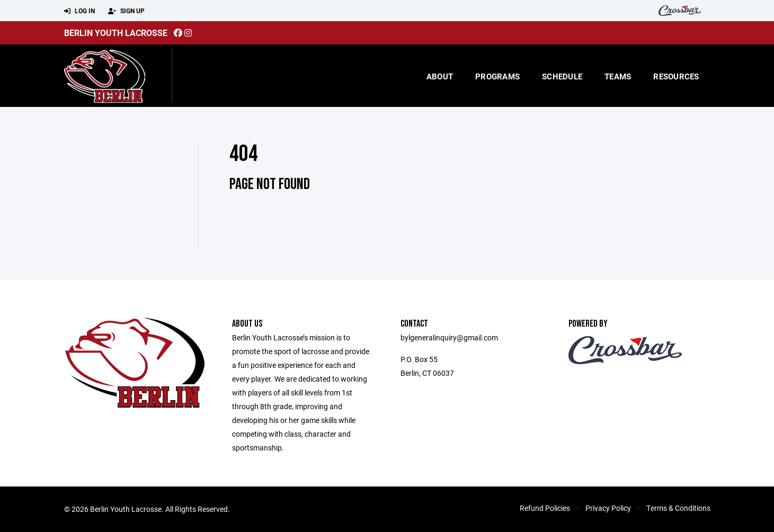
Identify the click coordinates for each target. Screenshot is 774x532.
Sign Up (126, 11)
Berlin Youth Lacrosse (116, 33)
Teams (618, 76)
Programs (497, 76)
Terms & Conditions (678, 508)
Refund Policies (545, 508)
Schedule (562, 76)
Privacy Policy (608, 508)
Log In (79, 11)
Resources (676, 76)
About (440, 76)
